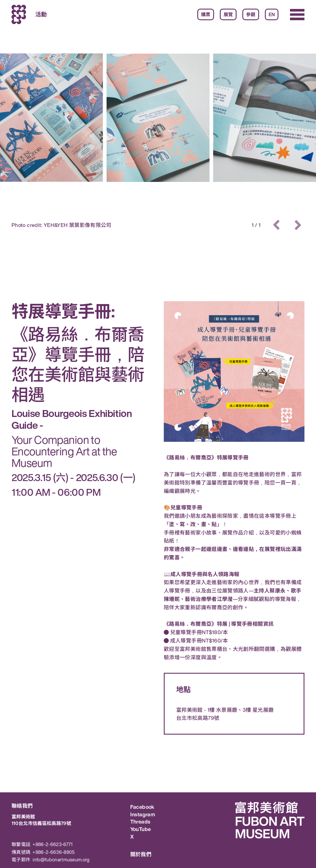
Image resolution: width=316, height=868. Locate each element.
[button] (277, 225)
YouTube (141, 829)
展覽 (228, 14)
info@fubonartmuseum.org (61, 860)
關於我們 (141, 854)
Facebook (142, 807)
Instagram (143, 815)
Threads (140, 822)
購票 (206, 14)
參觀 (251, 14)
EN (272, 14)
